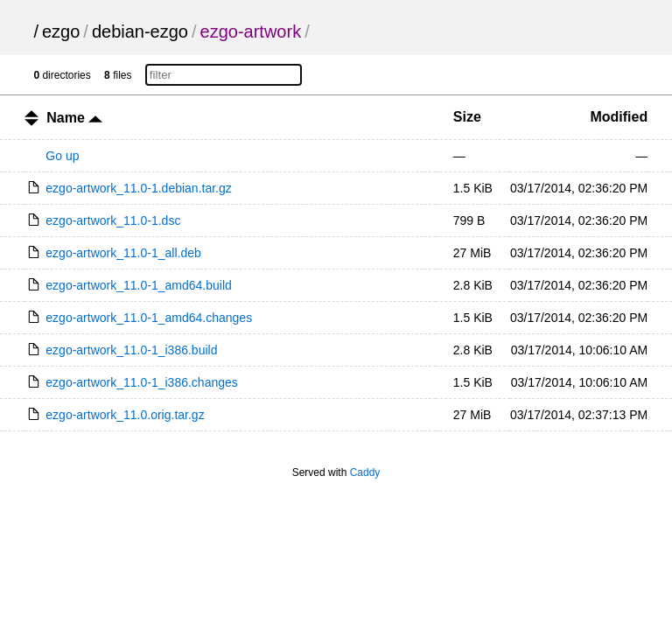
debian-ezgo (140, 31)
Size (467, 117)
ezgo (61, 31)
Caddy (365, 472)
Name (74, 118)
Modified (619, 117)
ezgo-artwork (251, 31)
